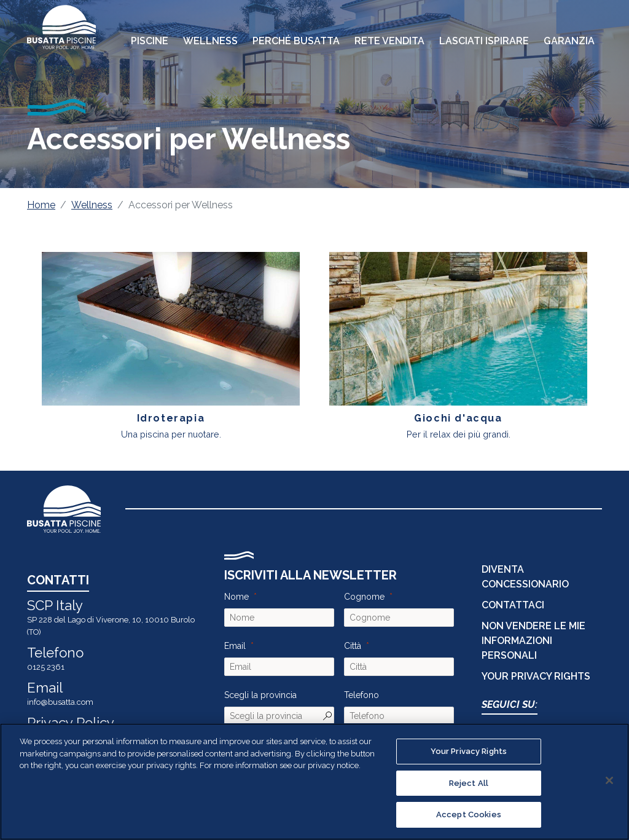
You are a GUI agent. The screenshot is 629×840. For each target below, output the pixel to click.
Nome (236, 597)
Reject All (469, 783)
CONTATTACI (513, 605)
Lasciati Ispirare (484, 41)
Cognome (364, 597)
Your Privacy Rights (536, 676)
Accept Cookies (469, 814)
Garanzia (569, 41)
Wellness (92, 205)
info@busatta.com (60, 702)
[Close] (609, 780)
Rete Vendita (389, 41)
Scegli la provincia (260, 695)
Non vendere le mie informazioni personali (533, 641)
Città (353, 646)
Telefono (361, 695)
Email (235, 646)
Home (41, 205)
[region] (314, 782)
